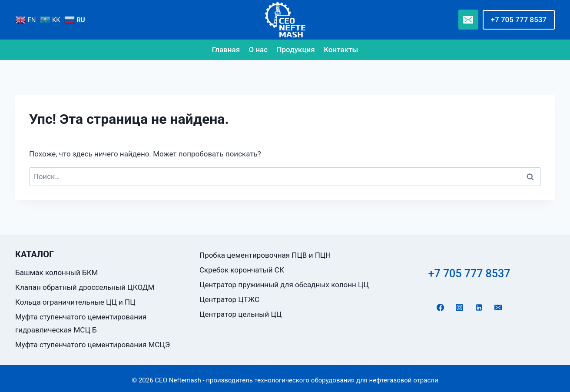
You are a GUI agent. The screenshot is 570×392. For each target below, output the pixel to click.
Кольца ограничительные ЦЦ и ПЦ (75, 302)
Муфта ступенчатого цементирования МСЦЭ (93, 345)
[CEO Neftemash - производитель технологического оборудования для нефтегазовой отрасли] (285, 20)
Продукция (296, 50)
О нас (258, 50)
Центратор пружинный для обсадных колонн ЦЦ (284, 285)
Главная (226, 50)
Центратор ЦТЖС (229, 299)
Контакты (341, 50)
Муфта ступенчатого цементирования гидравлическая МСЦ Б (81, 324)
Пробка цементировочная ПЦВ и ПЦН (265, 255)
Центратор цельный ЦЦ (240, 314)
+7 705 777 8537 (519, 20)
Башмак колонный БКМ (56, 272)
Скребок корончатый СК (242, 270)
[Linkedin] (479, 307)
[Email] (468, 20)
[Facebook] (441, 307)
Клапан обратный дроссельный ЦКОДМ (85, 287)
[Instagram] (460, 307)
